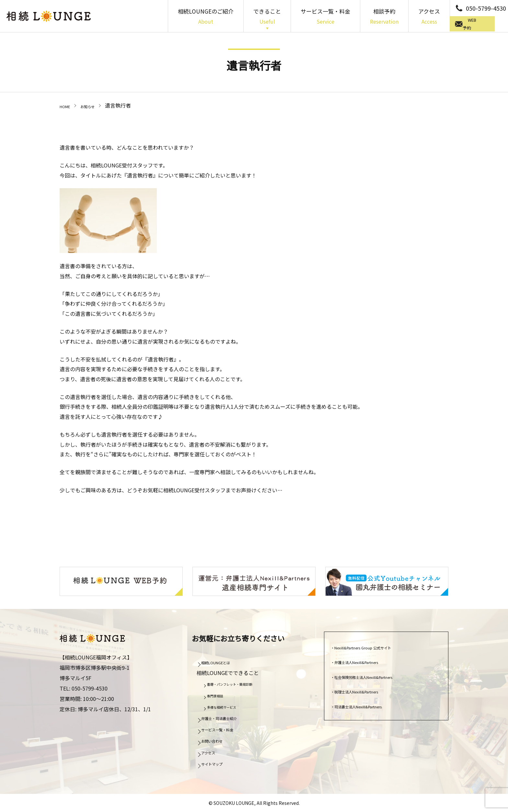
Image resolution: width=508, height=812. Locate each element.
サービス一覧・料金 (325, 17)
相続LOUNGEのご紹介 (206, 17)
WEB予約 (480, 24)
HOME (67, 105)
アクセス (429, 17)
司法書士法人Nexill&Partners (370, 705)
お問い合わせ (219, 740)
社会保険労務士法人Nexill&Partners (378, 676)
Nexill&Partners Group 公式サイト (377, 646)
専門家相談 (220, 695)
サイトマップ (219, 763)
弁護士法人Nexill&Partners (368, 661)
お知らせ (95, 105)
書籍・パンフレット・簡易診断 (241, 683)
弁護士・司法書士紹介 (229, 717)
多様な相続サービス (229, 706)
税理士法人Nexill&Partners (368, 691)
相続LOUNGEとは (224, 661)
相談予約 (384, 17)
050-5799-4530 (486, 8)
